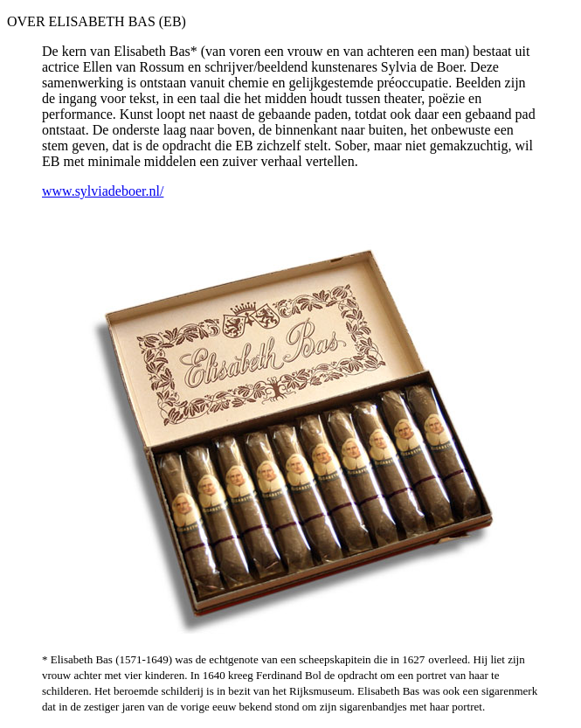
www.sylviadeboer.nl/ (103, 191)
